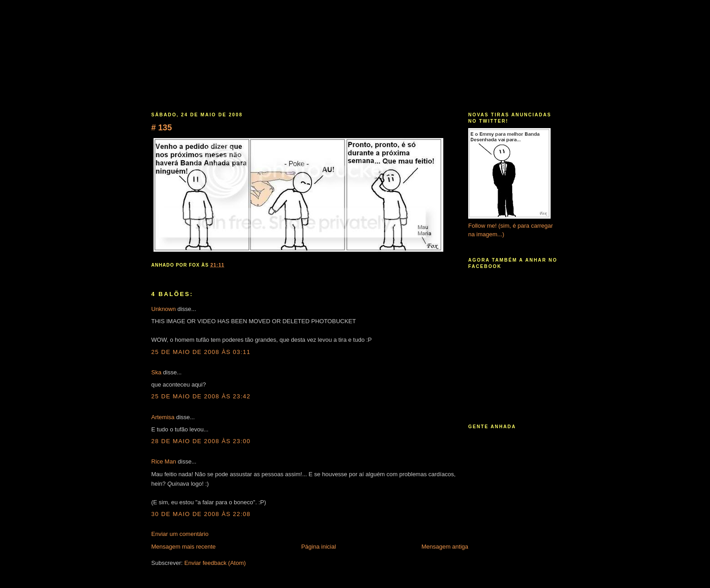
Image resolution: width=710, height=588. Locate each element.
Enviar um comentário (180, 534)
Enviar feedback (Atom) (215, 563)
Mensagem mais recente (183, 547)
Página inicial (319, 547)
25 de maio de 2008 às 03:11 (201, 352)
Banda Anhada (356, 43)
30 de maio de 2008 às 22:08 (201, 514)
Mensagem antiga (445, 547)
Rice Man (164, 461)
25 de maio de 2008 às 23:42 (201, 396)
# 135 (162, 128)
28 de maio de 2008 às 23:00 (201, 441)
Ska (156, 372)
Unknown (163, 309)
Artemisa (163, 417)
